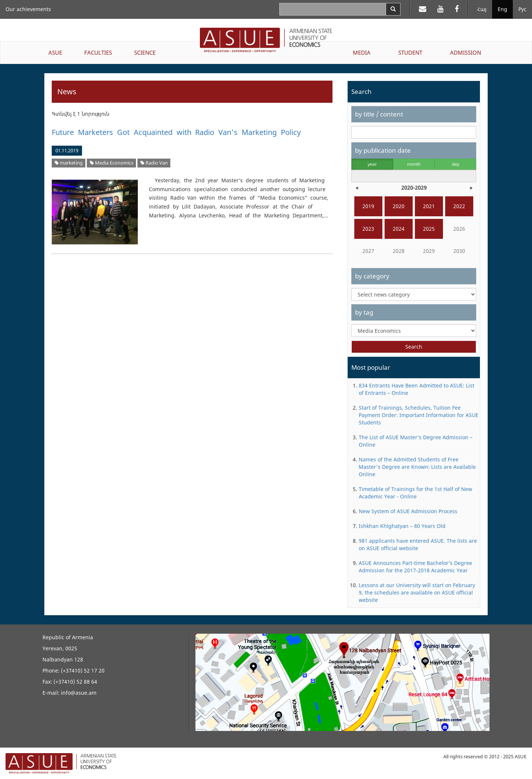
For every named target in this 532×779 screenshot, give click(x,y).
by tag (364, 312)
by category (372, 276)
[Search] (393, 9)
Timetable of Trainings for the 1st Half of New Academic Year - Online (415, 493)
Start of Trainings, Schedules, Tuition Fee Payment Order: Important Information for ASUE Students (419, 415)
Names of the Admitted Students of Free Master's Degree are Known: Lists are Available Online (417, 467)
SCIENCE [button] (145, 53)
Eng (502, 9)
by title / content (379, 114)
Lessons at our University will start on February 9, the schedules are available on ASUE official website (417, 592)
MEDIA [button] (362, 53)
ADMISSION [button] (465, 53)
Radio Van (154, 163)
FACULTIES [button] (98, 53)
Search (414, 347)
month (414, 164)
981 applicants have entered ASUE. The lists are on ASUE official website (418, 544)
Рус (522, 9)
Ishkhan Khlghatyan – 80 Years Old (402, 526)
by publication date (383, 150)
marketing (69, 163)
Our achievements (28, 9)
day (456, 164)
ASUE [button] (55, 53)
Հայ (482, 9)
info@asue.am (79, 693)
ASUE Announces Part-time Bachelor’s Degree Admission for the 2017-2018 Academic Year (415, 567)
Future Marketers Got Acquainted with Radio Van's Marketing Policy (176, 132)
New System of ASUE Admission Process (408, 511)
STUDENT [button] (410, 53)
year (372, 164)
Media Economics (112, 163)
